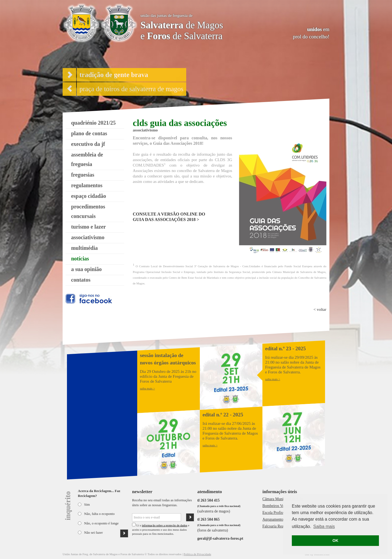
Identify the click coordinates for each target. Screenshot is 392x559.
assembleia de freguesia (87, 159)
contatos (81, 280)
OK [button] (335, 540)
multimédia (84, 248)
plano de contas (89, 133)
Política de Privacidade (197, 554)
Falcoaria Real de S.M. (280, 526)
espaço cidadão (88, 196)
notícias (80, 259)
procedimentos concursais (88, 211)
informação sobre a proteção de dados (164, 525)
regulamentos (87, 185)
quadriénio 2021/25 (93, 123)
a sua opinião (86, 269)
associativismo (88, 237)
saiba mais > (147, 388)
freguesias (83, 175)
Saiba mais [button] (324, 526)
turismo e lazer (88, 227)
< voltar (320, 309)
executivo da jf (88, 144)
